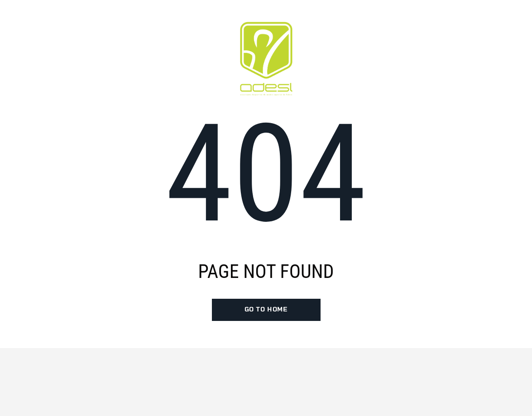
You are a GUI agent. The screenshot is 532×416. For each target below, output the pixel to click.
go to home (266, 310)
